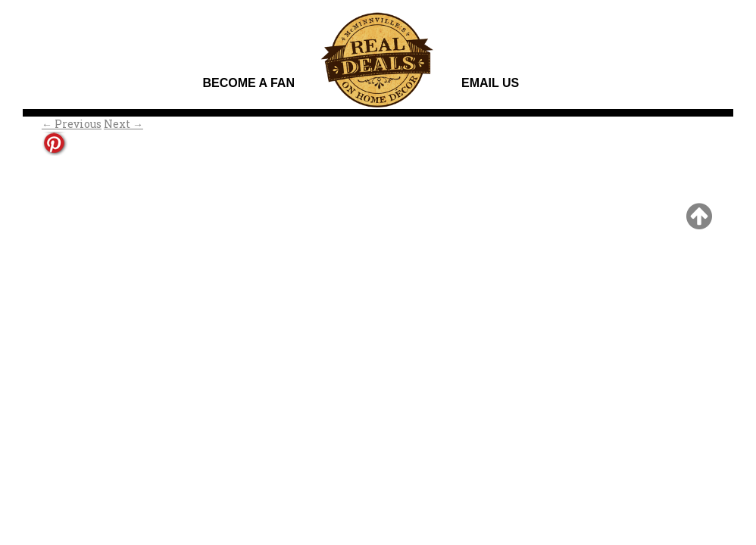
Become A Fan (248, 83)
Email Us (490, 83)
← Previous (72, 124)
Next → (123, 124)
